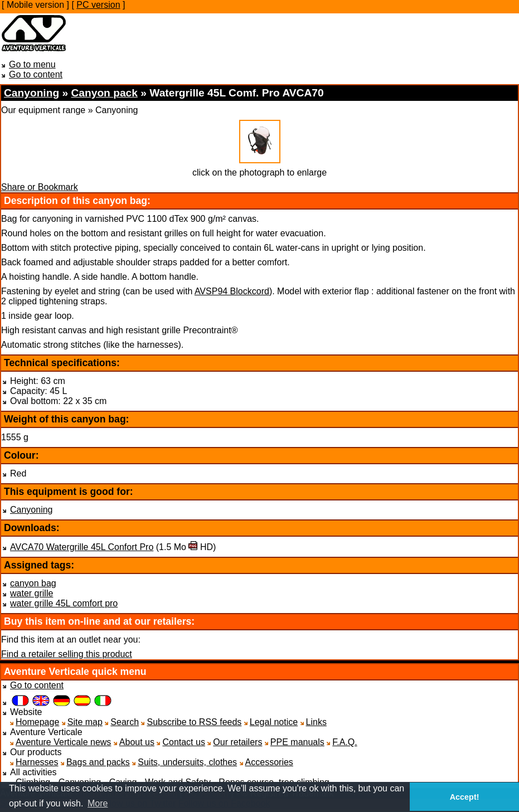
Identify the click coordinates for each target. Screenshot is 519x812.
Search (125, 722)
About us (137, 742)
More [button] (98, 803)
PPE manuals (297, 742)
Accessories (269, 762)
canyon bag (33, 583)
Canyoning (31, 510)
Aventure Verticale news (63, 742)
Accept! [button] (465, 797)
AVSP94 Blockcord (232, 291)
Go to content (36, 74)
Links (316, 722)
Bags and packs (98, 762)
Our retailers (237, 742)
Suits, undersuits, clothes (187, 762)
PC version (98, 5)
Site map (85, 722)
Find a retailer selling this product (67, 654)
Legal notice (274, 722)
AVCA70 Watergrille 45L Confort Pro (82, 547)
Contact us (183, 742)
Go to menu (32, 64)
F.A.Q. (345, 742)
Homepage (37, 722)
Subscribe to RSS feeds (194, 722)
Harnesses (37, 762)
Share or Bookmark (40, 187)
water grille (31, 593)
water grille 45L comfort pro (64, 603)
